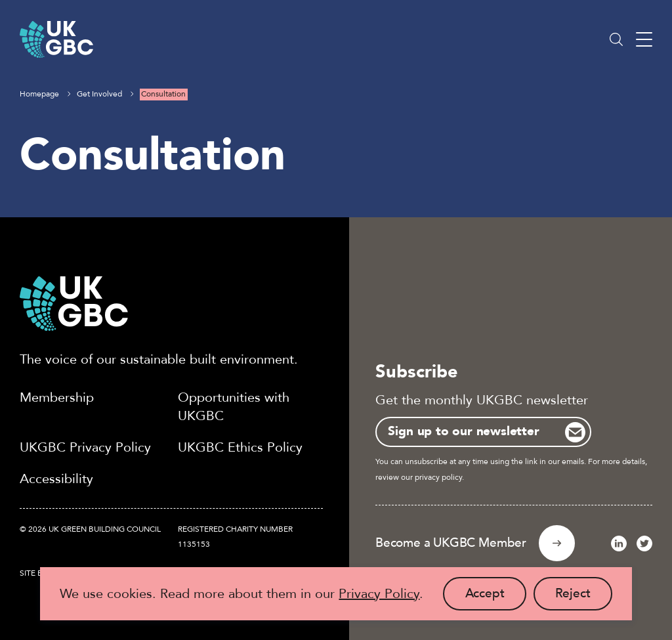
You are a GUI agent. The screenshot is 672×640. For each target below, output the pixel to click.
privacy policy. (439, 477)
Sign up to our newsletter (463, 431)
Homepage (39, 94)
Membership (57, 397)
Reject (584, 598)
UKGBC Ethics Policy (240, 447)
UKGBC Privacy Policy (85, 447)
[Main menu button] (644, 40)
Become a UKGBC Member (451, 543)
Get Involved (99, 94)
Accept (496, 598)
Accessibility (56, 479)
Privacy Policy (379, 594)
